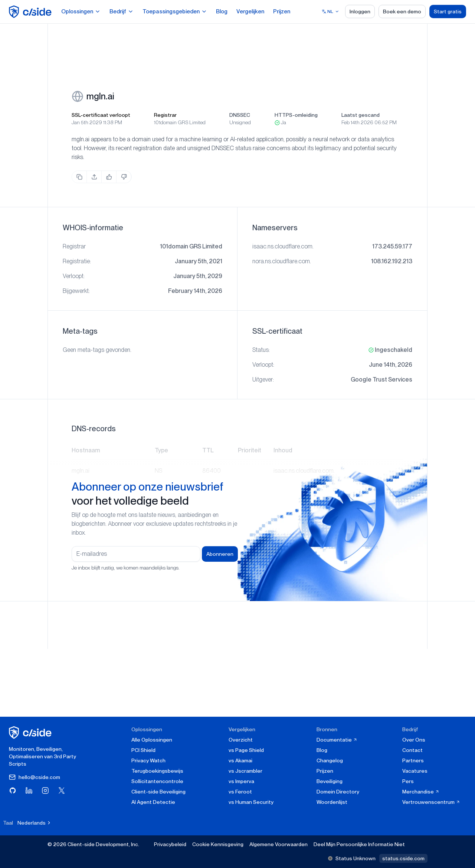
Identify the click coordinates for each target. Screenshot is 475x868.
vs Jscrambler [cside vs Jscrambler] (245, 771)
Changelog (330, 760)
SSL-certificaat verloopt (101, 115)
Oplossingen (81, 11)
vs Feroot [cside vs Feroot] (240, 792)
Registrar (165, 115)
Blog (222, 11)
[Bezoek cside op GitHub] (13, 791)
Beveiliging (330, 781)
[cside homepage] (31, 732)
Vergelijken (250, 11)
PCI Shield (143, 750)
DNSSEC (240, 115)
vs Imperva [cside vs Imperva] (241, 781)
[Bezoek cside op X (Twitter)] (62, 791)
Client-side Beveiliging (158, 792)
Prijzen (282, 11)
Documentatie (337, 740)
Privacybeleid (170, 844)
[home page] (31, 12)
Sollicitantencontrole (157, 781)
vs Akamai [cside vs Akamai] (240, 760)
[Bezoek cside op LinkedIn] (29, 791)
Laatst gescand (361, 115)
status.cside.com (403, 858)
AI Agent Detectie (153, 802)
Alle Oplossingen (152, 740)
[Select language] (330, 11)
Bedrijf (122, 11)
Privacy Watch (148, 760)
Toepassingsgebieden (175, 11)
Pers (408, 781)
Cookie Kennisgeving (218, 844)
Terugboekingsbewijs (157, 771)
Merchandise (421, 792)
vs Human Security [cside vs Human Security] (251, 802)
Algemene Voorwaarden (279, 844)
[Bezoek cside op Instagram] (45, 791)
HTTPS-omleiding (296, 115)
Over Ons (414, 740)
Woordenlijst (332, 802)
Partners (413, 760)
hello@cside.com (35, 777)
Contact (412, 750)
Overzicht (241, 740)
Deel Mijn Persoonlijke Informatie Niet (359, 844)
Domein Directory (338, 792)
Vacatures (415, 771)
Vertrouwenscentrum (431, 802)
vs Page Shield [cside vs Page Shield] (246, 750)
